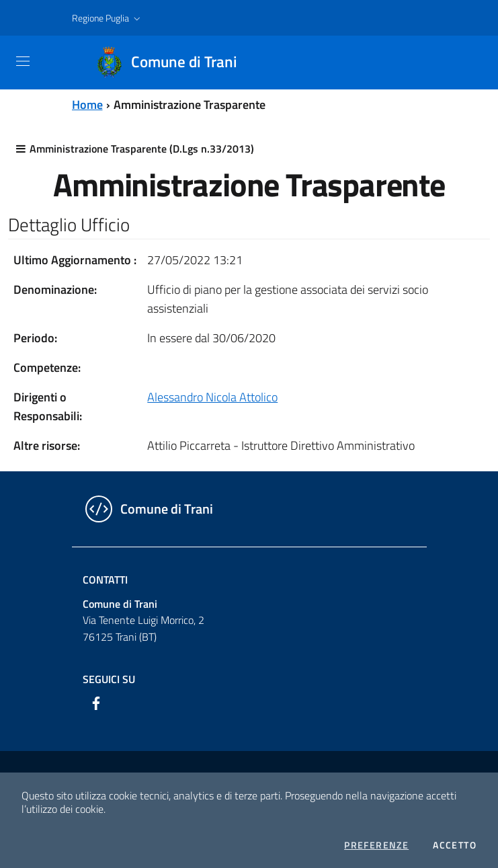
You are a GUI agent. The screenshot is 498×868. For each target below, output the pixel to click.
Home (87, 105)
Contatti (105, 580)
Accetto (455, 845)
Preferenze (376, 845)
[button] (108, 18)
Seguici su (109, 679)
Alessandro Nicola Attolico (212, 397)
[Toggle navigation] (23, 61)
